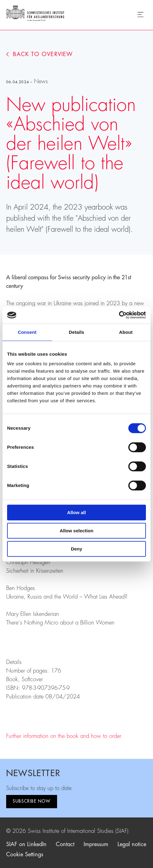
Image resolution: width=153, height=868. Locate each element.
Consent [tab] (27, 332)
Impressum (96, 844)
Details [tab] (76, 332)
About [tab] (126, 332)
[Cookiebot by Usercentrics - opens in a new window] (119, 315)
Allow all (77, 512)
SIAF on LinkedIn (26, 844)
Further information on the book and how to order (64, 736)
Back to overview (40, 54)
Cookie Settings (25, 854)
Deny (77, 549)
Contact (65, 844)
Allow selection (76, 531)
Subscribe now (32, 801)
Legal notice (132, 844)
